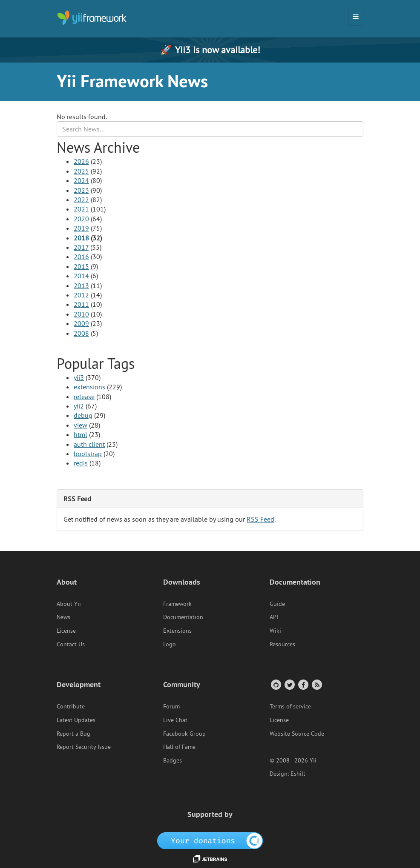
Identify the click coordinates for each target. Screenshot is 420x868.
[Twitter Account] (289, 684)
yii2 (79, 406)
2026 (81, 161)
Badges (173, 760)
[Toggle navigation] (356, 17)
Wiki (275, 631)
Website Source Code (297, 734)
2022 (81, 200)
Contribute (71, 706)
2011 (81, 304)
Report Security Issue (84, 747)
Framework (177, 604)
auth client (89, 444)
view (81, 425)
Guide (277, 604)
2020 (81, 219)
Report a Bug (73, 734)
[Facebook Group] (303, 684)
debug (83, 415)
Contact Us (71, 644)
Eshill (298, 774)
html (81, 434)
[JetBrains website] (210, 858)
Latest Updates (76, 720)
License (66, 631)
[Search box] (210, 129)
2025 (81, 171)
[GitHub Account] (275, 684)
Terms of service (290, 706)
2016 (81, 257)
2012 (81, 295)
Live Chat (175, 720)
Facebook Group (184, 734)
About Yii (69, 604)
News (63, 617)
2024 (81, 180)
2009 (81, 323)
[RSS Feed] (316, 684)
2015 (81, 266)
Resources (282, 644)
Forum (171, 706)
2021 (81, 209)
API (274, 617)
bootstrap (88, 454)
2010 (81, 314)
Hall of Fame (179, 747)
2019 (81, 228)
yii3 (79, 377)
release (84, 397)
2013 (81, 286)
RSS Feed (260, 519)
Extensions (177, 631)
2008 (81, 333)
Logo (170, 644)
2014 (81, 276)
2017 (81, 247)
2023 (81, 190)
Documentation (183, 617)
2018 (81, 238)
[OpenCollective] (210, 840)
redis (81, 463)
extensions (89, 387)
